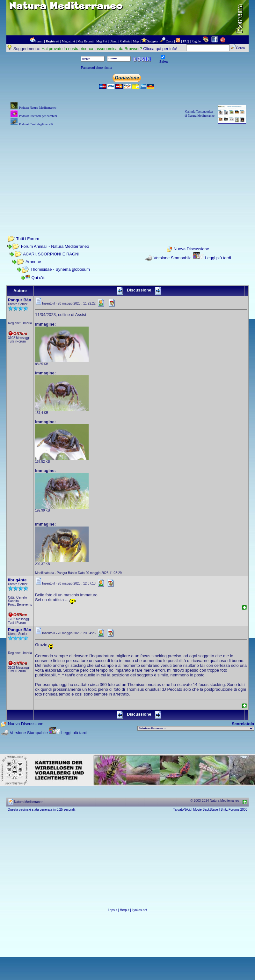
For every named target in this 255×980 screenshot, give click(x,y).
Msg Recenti (86, 41)
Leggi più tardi (218, 258)
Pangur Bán (20, 300)
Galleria (125, 41)
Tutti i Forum (27, 239)
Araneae (33, 262)
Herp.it (124, 910)
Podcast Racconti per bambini (38, 116)
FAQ (186, 41)
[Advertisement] (127, 172)
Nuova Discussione (191, 249)
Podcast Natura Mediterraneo (37, 108)
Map (136, 41)
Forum (39, 41)
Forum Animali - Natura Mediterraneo (55, 246)
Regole (196, 41)
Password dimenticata (97, 68)
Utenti (114, 41)
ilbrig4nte (17, 580)
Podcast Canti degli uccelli (36, 124)
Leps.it (112, 910)
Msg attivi (68, 41)
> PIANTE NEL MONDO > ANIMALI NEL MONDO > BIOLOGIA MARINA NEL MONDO (196, 728)
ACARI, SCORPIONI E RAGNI (51, 254)
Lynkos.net (140, 910)
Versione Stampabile (173, 258)
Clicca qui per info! (160, 49)
